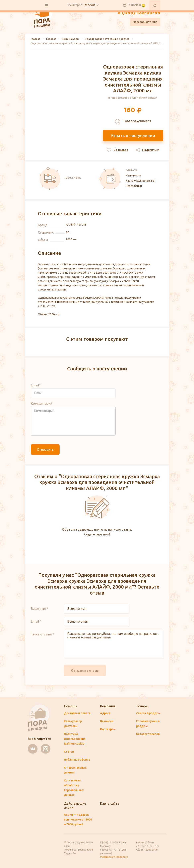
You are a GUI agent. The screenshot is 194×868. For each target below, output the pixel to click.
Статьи (69, 752)
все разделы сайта (47, 6)
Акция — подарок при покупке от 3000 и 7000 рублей (78, 820)
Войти (155, 5)
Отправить (45, 450)
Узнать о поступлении (133, 136)
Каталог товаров (148, 734)
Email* (36, 385)
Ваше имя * (40, 609)
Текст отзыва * (43, 634)
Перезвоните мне (145, 22)
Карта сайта (110, 803)
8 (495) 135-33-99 (139, 13)
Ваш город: (82, 5)
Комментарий (42, 403)
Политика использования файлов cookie (75, 739)
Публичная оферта (77, 760)
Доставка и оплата (77, 713)
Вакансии (107, 721)
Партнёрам (108, 729)
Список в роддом (148, 713)
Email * (36, 621)
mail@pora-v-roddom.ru (114, 857)
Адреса (105, 713)
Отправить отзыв (85, 670)
